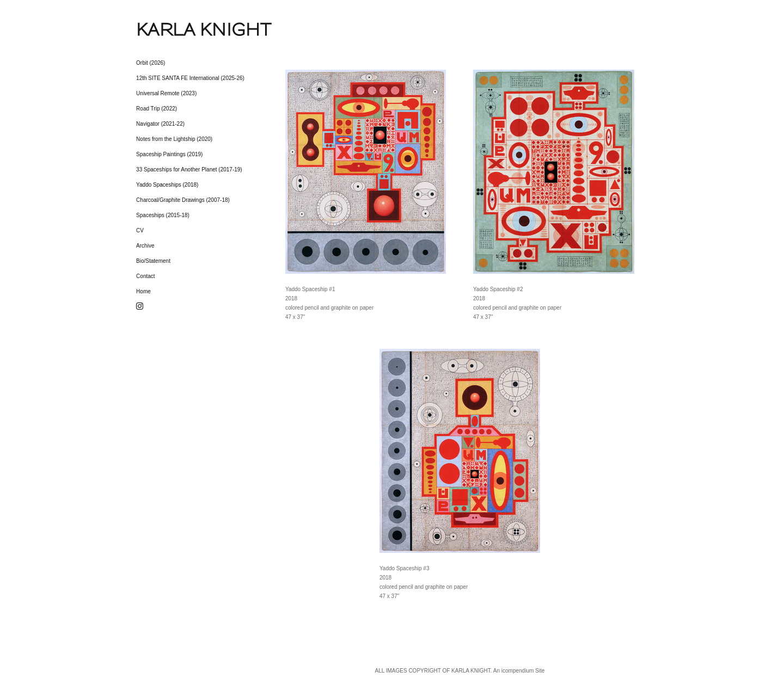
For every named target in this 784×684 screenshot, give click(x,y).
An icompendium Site (519, 671)
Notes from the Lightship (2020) (174, 139)
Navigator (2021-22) (160, 124)
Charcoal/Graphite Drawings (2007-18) (183, 200)
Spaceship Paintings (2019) (169, 154)
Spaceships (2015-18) (163, 215)
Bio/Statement (153, 261)
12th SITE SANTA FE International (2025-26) (190, 78)
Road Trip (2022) (157, 109)
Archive (145, 246)
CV (140, 230)
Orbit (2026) (151, 63)
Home (143, 291)
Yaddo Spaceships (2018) (167, 185)
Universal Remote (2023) (166, 93)
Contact (145, 276)
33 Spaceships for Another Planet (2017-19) (189, 170)
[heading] (163, 29)
